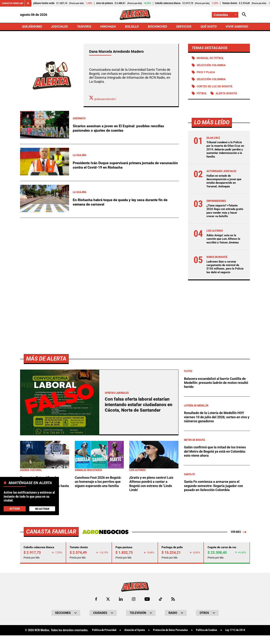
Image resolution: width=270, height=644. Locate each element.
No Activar (42, 509)
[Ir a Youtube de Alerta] (147, 601)
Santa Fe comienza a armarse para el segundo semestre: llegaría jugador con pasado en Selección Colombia (215, 487)
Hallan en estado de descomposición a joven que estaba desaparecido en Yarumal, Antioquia (225, 182)
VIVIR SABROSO (236, 27)
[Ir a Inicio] (135, 15)
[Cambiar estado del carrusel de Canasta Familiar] (30, 3)
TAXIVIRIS (85, 27)
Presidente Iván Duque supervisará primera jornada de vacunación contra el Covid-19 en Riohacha (117, 166)
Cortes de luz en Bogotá (216, 88)
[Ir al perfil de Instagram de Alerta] (134, 601)
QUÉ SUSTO (208, 27)
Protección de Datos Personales (183, 632)
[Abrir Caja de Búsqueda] (244, 15)
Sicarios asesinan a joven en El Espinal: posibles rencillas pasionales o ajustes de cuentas (119, 129)
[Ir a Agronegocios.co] (104, 533)
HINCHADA (109, 27)
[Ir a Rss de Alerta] (173, 601)
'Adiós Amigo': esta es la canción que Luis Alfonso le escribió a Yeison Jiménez (225, 240)
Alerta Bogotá (228, 95)
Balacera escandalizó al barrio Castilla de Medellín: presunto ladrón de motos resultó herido (216, 384)
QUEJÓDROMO (33, 27)
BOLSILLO (132, 27)
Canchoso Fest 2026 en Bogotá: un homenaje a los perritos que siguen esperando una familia (99, 485)
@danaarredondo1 (104, 100)
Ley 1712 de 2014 (135, 639)
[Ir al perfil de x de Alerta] (108, 601)
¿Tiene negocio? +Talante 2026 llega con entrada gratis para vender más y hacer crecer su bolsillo (223, 212)
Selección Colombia (212, 80)
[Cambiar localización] (225, 15)
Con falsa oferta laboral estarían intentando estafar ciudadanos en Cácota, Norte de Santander (138, 406)
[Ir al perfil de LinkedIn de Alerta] (121, 601)
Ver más (238, 533)
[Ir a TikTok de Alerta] (161, 601)
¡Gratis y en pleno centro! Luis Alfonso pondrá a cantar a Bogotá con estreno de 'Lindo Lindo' (153, 485)
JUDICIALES (60, 27)
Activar (14, 508)
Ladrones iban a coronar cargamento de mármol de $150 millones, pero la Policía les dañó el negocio (224, 268)
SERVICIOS (183, 27)
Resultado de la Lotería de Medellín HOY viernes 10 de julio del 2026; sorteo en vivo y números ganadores (216, 419)
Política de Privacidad (112, 632)
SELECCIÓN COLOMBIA (212, 66)
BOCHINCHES (157, 27)
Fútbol (202, 95)
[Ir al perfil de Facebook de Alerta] (96, 601)
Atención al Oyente (145, 632)
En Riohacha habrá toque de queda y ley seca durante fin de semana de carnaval (122, 203)
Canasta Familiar (13, 3)
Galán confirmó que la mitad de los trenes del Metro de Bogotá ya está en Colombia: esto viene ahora (217, 453)
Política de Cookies (222, 632)
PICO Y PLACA (207, 73)
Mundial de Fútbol (211, 59)
